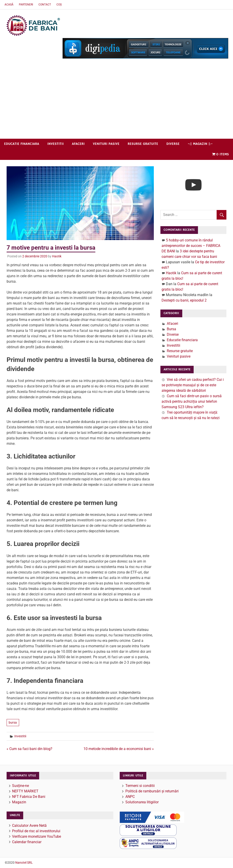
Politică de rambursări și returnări (152, 791)
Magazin (19, 802)
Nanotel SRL (24, 863)
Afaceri (78, 144)
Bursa (171, 329)
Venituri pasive (106, 144)
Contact (45, 5)
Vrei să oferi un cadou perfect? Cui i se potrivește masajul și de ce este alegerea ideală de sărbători (193, 385)
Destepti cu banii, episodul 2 (184, 300)
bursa (13, 722)
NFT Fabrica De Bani (29, 797)
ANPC (130, 797)
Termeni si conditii (140, 786)
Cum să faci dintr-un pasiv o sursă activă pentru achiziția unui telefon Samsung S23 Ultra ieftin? (192, 401)
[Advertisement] (116, 105)
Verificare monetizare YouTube (37, 836)
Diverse (173, 144)
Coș (59, 5)
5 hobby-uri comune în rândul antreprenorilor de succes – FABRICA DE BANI (191, 246)
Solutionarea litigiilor (142, 802)
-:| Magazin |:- (200, 144)
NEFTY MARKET (25, 791)
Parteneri (26, 5)
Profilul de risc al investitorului (36, 831)
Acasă (9, 5)
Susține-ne (20, 786)
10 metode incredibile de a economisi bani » (119, 749)
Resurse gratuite (143, 144)
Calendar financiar (27, 842)
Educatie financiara (22, 144)
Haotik (57, 256)
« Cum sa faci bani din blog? (29, 749)
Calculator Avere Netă (29, 826)
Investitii (56, 144)
